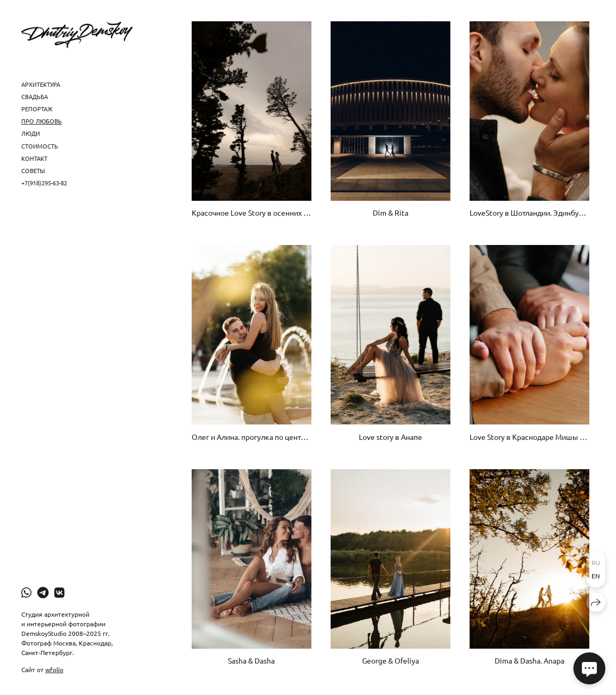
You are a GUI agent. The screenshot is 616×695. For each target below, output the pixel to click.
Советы (33, 170)
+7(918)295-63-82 (44, 183)
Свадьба (35, 96)
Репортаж (37, 109)
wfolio (54, 669)
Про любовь (42, 121)
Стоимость (40, 146)
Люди (31, 133)
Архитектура (41, 84)
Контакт (34, 158)
